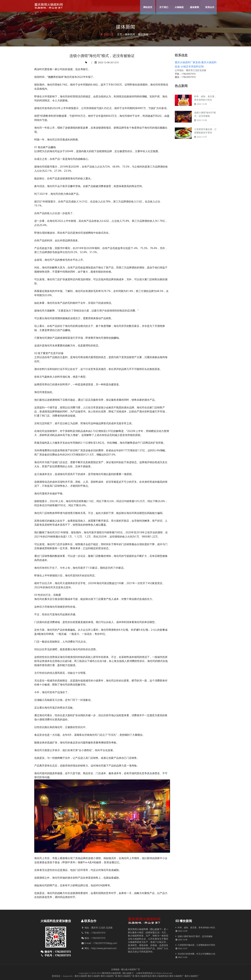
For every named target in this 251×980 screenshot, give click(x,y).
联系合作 (210, 7)
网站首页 (148, 7)
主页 (120, 34)
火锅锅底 (179, 7)
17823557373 (189, 74)
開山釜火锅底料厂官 (131, 969)
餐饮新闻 (143, 34)
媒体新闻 (194, 7)
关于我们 (164, 7)
